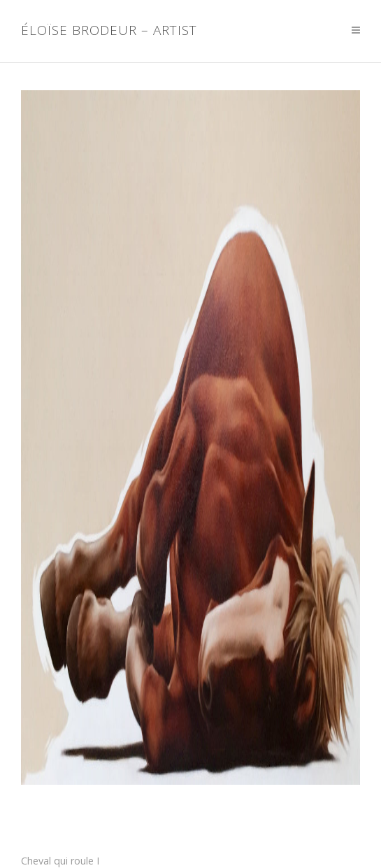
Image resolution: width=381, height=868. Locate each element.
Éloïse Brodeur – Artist (109, 30)
